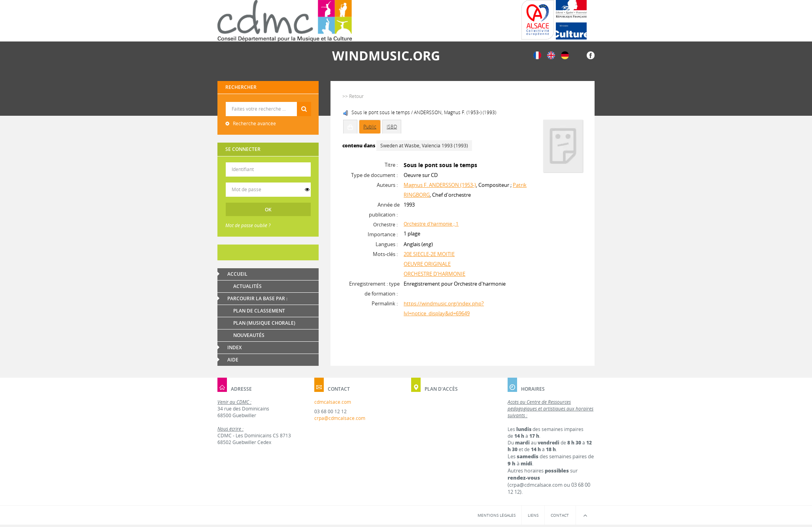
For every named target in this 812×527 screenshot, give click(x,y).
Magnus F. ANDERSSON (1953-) (440, 185)
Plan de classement (259, 311)
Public (370, 127)
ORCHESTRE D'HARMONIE (434, 274)
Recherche (268, 102)
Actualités (247, 286)
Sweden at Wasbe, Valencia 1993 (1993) (424, 146)
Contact (560, 515)
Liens (533, 515)
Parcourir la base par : (257, 298)
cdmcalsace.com (333, 402)
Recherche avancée (254, 123)
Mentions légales (497, 515)
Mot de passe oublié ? (248, 225)
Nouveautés (249, 335)
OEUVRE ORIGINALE (427, 264)
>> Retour (353, 96)
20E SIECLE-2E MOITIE (429, 254)
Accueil (237, 274)
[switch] (307, 190)
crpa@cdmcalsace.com (340, 418)
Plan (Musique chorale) (264, 323)
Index (234, 347)
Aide (233, 360)
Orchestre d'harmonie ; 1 (431, 224)
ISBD (392, 127)
